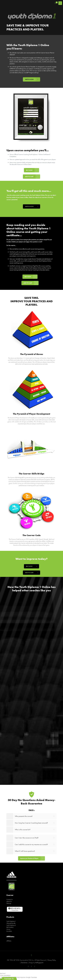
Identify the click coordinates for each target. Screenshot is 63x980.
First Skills (9, 931)
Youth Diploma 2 (11, 925)
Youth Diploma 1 (11, 921)
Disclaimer (24, 963)
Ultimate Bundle (11, 923)
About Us (9, 901)
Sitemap (9, 903)
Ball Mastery (10, 927)
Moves (8, 929)
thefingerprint (39, 963)
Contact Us (10, 899)
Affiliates (9, 941)
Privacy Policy (52, 960)
